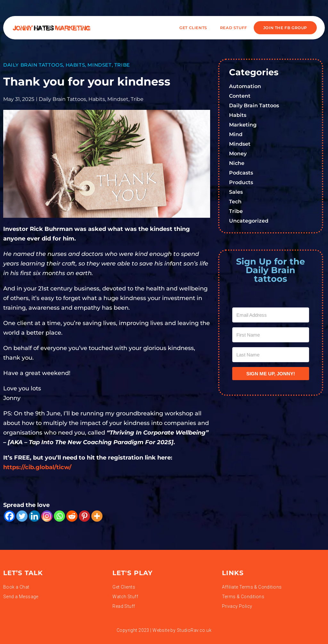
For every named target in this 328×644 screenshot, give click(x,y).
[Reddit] (72, 516)
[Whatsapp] (59, 516)
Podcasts (241, 173)
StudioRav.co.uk (194, 630)
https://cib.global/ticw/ (37, 467)
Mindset (99, 65)
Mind (236, 134)
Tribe (122, 65)
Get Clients (193, 28)
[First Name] (271, 335)
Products (241, 182)
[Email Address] (271, 315)
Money (238, 154)
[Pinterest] (84, 516)
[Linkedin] (34, 516)
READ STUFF (234, 28)
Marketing (243, 125)
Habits (75, 65)
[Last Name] (271, 355)
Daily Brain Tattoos (33, 65)
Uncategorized (249, 221)
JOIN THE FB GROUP (285, 28)
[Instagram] (47, 516)
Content (240, 96)
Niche (237, 163)
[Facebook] (9, 516)
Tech (235, 202)
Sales (236, 192)
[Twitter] (22, 516)
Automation (245, 86)
